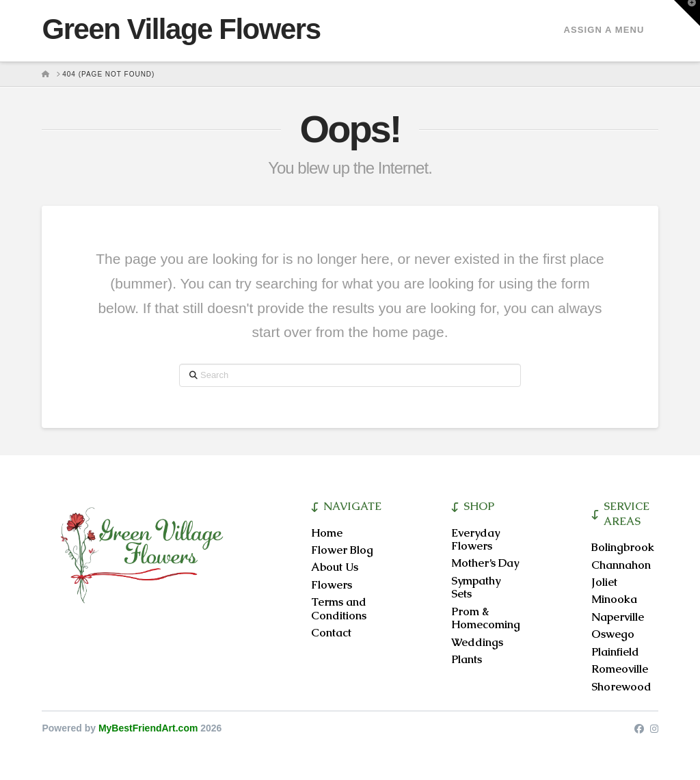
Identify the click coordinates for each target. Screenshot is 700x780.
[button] (687, 13)
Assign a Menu (604, 30)
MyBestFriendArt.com (148, 728)
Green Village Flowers (181, 29)
